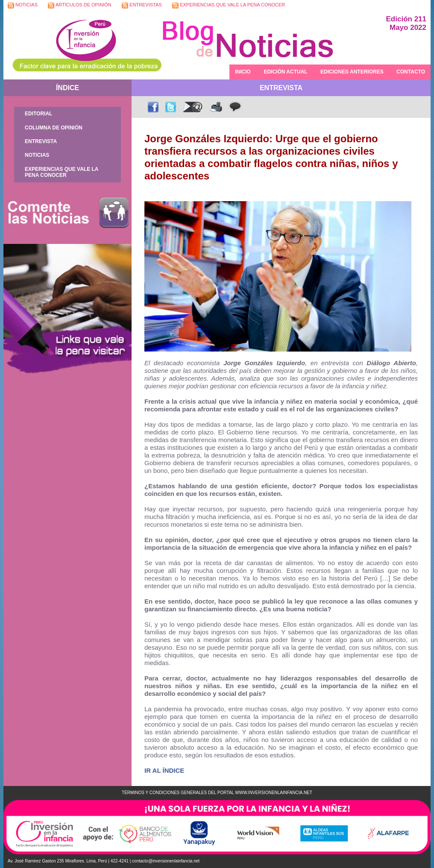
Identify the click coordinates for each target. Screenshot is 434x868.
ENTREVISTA (41, 141)
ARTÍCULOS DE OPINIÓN (79, 5)
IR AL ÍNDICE (164, 770)
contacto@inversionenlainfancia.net (166, 861)
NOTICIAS (23, 5)
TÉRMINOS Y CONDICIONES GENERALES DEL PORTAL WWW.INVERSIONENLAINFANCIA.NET (217, 793)
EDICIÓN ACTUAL (285, 72)
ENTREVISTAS (142, 5)
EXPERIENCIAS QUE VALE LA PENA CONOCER (229, 5)
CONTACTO (411, 72)
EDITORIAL (38, 114)
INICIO (243, 72)
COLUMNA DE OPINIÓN (54, 128)
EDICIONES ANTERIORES (352, 72)
